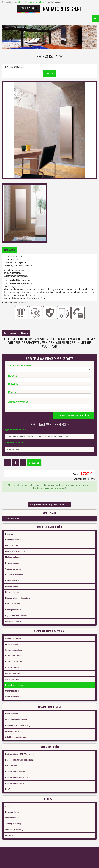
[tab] (10, 250)
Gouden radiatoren (13, 673)
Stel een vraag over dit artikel (16, 333)
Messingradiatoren (13, 644)
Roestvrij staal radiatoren (35, 2)
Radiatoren (10, 534)
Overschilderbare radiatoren (16, 720)
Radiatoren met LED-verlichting (18, 725)
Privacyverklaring (12, 812)
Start (20, 2)
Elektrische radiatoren (14, 592)
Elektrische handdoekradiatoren (18, 598)
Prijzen (49, 73)
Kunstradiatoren (12, 714)
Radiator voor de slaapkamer (17, 783)
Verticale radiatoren (13, 569)
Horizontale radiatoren (14, 575)
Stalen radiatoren (12, 697)
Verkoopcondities (12, 818)
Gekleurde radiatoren (14, 662)
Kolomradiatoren (12, 586)
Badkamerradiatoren (13, 540)
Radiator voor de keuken (15, 772)
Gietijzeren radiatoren (14, 650)
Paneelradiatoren (12, 581)
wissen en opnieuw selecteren (73, 415)
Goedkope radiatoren (14, 621)
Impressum (10, 835)
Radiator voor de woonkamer (17, 778)
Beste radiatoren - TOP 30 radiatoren (20, 754)
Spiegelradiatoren (12, 679)
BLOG (8, 789)
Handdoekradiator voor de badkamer (20, 760)
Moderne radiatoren (13, 557)
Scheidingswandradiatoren (16, 737)
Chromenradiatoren (13, 656)
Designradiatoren (12, 563)
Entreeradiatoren (12, 766)
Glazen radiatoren (12, 668)
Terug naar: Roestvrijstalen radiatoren (49, 505)
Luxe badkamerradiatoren (15, 551)
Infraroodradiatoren (13, 731)
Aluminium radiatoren (14, 638)
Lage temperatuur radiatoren (17, 616)
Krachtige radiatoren (13, 610)
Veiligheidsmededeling (14, 830)
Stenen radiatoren (12, 691)
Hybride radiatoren (13, 604)
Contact (8, 806)
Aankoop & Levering (13, 824)
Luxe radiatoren (11, 546)
